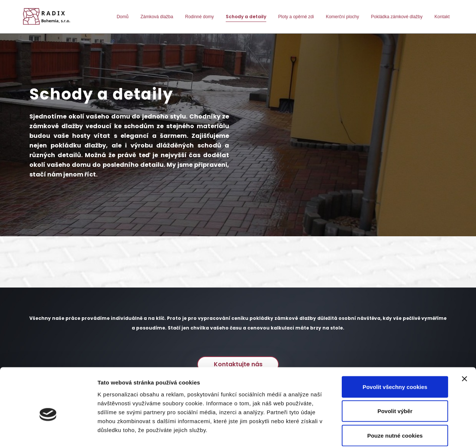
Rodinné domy (200, 17)
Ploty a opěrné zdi (296, 17)
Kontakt (442, 17)
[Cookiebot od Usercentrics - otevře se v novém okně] (48, 434)
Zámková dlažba (157, 17)
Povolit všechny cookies (395, 350)
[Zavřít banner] (464, 343)
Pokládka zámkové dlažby (397, 17)
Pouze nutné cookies (395, 399)
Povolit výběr (395, 375)
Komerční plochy (342, 17)
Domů (123, 17)
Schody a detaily (246, 17)
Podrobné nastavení (399, 433)
